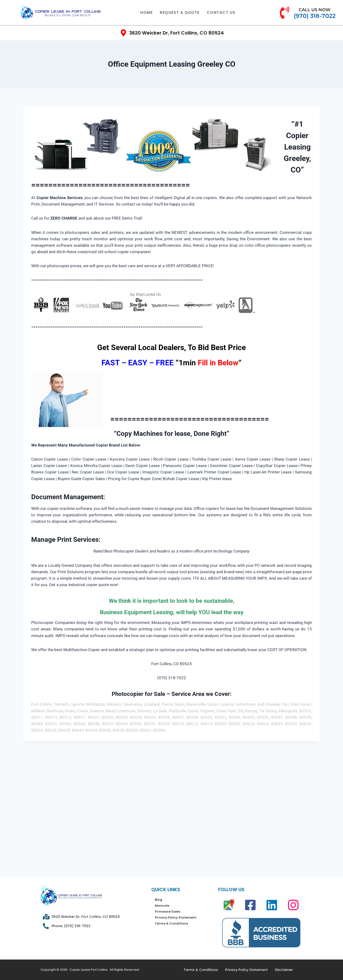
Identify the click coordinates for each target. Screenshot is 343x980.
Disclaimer (284, 970)
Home (146, 13)
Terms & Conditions (171, 923)
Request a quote (180, 13)
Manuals (162, 906)
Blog (159, 900)
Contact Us (221, 13)
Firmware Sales (168, 912)
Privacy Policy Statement (176, 917)
